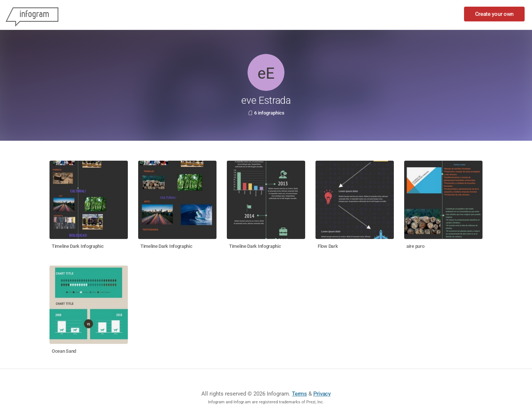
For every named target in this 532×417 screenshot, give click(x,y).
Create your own (495, 14)
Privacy (322, 394)
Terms (299, 394)
